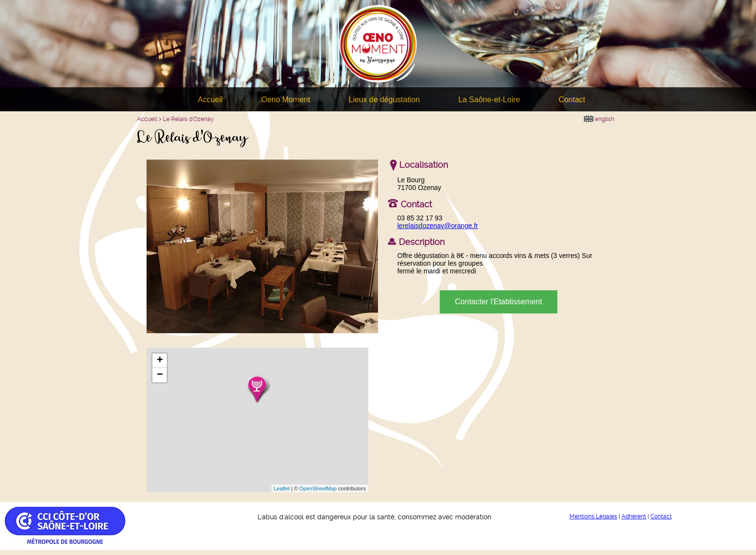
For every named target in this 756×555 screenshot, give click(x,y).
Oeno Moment (286, 100)
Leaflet (282, 488)
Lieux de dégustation (384, 100)
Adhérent (634, 516)
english (599, 119)
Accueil (210, 100)
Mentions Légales (593, 516)
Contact (572, 100)
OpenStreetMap (318, 488)
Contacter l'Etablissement (499, 302)
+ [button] (160, 361)
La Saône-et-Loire (489, 100)
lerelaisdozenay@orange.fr (438, 226)
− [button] (160, 375)
